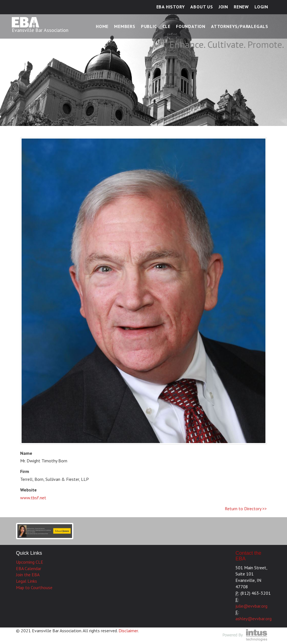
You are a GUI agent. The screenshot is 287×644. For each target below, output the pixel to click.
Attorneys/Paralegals (240, 26)
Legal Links (26, 581)
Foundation (191, 26)
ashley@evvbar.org (254, 619)
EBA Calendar (29, 568)
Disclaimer (128, 631)
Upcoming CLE (30, 562)
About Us (202, 7)
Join (223, 7)
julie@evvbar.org (251, 606)
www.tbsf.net (33, 498)
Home (102, 26)
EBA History (171, 7)
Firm (25, 471)
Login (261, 7)
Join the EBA (28, 575)
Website (28, 490)
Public (149, 26)
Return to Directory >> (246, 509)
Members (125, 26)
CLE (166, 26)
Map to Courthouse (34, 587)
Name (26, 453)
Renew (241, 7)
